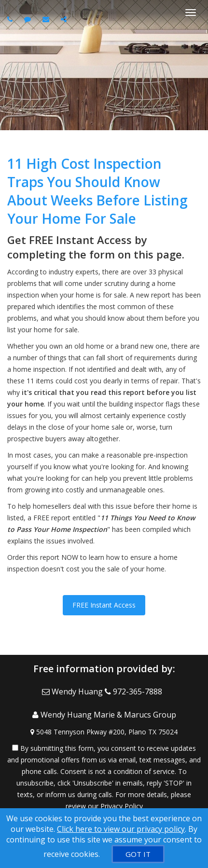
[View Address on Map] (104, 732)
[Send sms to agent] (29, 19)
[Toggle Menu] (191, 13)
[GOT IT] (138, 854)
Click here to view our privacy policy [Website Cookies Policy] (121, 829)
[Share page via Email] (65, 19)
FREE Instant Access (104, 605)
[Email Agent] (73, 692)
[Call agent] (11, 19)
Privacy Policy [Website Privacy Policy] (122, 806)
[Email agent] (47, 19)
